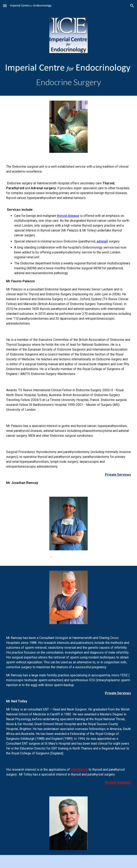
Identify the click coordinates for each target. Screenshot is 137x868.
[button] (5, 6)
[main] (69, 82)
